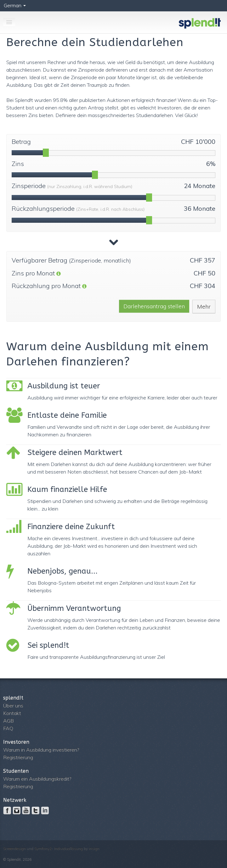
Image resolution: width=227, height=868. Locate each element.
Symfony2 (43, 849)
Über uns (13, 706)
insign (94, 849)
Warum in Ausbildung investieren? (41, 750)
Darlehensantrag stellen (154, 306)
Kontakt (12, 713)
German (15, 5)
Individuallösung (68, 849)
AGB (9, 721)
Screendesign (14, 849)
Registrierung (18, 757)
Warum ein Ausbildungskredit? (37, 779)
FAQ (8, 728)
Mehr (204, 307)
